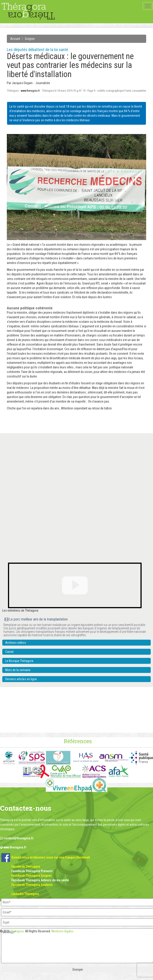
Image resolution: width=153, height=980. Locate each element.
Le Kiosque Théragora (19, 661)
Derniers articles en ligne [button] (21, 679)
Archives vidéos (16, 643)
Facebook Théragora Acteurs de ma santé (40, 880)
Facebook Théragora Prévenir (32, 871)
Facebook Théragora (26, 866)
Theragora (17, 931)
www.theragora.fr (30, 91)
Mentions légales (62, 931)
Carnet (9, 652)
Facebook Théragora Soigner (32, 876)
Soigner (30, 39)
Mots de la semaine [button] (18, 670)
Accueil (15, 39)
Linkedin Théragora (25, 894)
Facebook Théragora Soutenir (32, 885)
